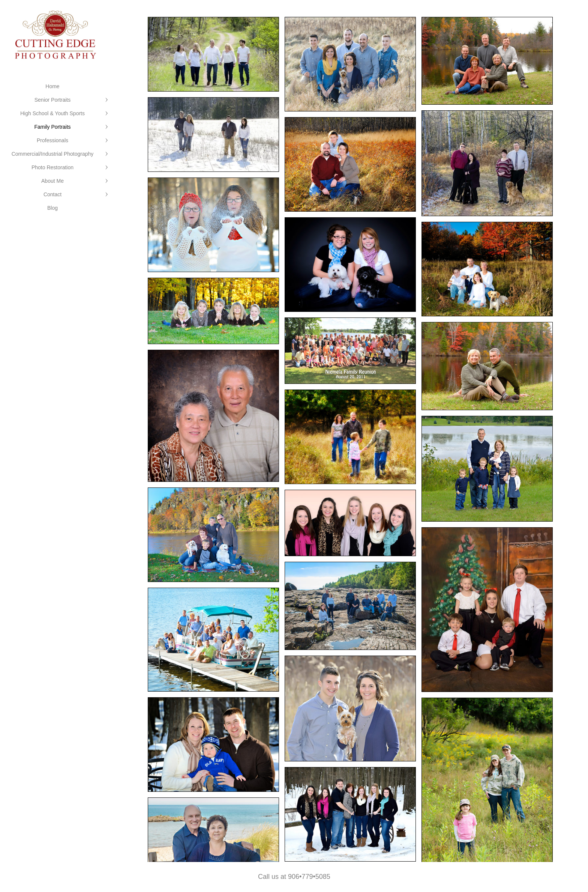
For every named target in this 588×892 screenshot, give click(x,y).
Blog (52, 208)
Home (52, 86)
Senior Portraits (52, 100)
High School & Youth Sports (52, 113)
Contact (52, 194)
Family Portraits (52, 127)
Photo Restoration (52, 167)
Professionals (52, 140)
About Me (52, 181)
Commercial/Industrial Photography (53, 154)
